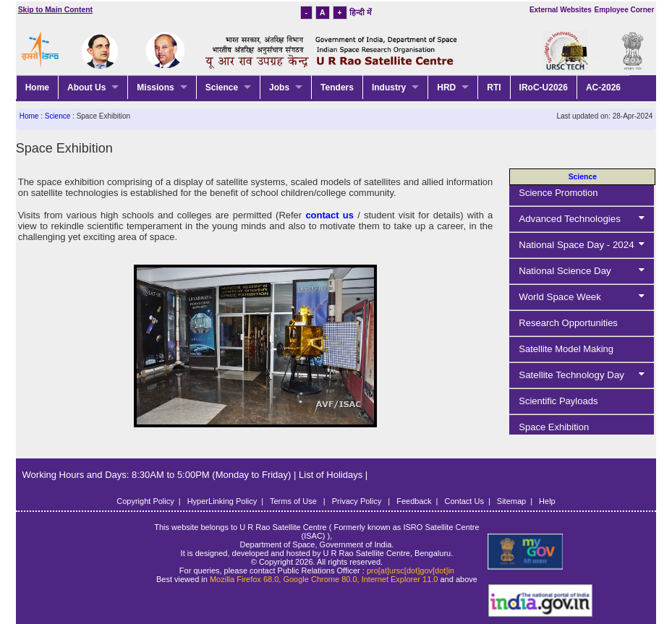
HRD (446, 87)
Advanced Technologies (584, 219)
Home (37, 87)
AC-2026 (603, 87)
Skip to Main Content (55, 10)
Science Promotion (558, 193)
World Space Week (584, 297)
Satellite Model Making (566, 349)
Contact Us (464, 501)
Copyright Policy (145, 501)
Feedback (414, 501)
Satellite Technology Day (584, 375)
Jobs (279, 87)
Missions (155, 87)
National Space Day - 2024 (584, 245)
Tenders (337, 87)
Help (547, 501)
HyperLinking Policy (222, 501)
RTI (494, 87)
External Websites (561, 10)
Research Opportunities (568, 323)
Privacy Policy (358, 501)
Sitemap (511, 501)
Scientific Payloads (558, 401)
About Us (86, 87)
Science (222, 87)
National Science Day (584, 271)
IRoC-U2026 (544, 87)
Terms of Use (294, 501)
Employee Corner (624, 10)
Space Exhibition (554, 427)
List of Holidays (332, 475)
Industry (389, 87)
